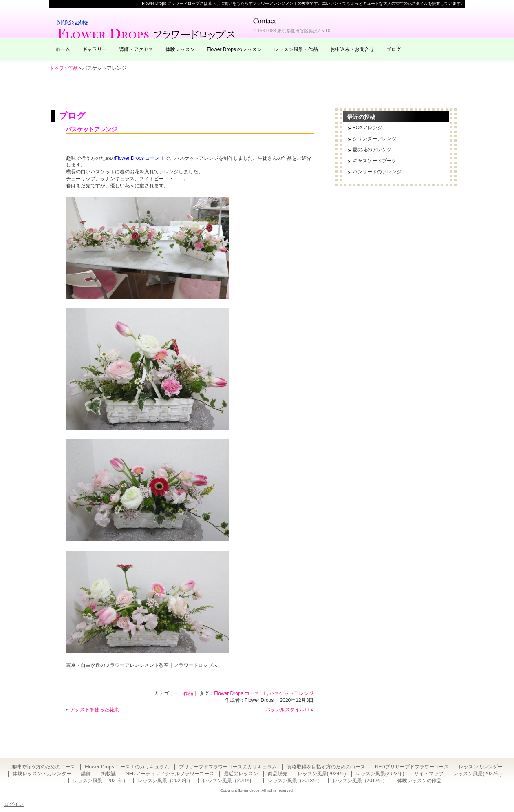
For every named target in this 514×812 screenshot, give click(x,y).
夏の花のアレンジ (372, 150)
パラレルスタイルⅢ (287, 710)
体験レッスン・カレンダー (42, 774)
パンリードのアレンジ (377, 172)
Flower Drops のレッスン (235, 49)
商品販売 (278, 774)
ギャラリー (95, 49)
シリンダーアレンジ (375, 139)
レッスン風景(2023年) (380, 774)
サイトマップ (429, 774)
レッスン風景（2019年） (230, 781)
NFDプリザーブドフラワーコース (412, 767)
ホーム (63, 49)
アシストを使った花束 (95, 710)
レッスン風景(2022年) (478, 774)
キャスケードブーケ (375, 161)
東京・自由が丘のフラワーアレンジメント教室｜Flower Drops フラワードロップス (147, 29)
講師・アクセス (136, 49)
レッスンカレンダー (481, 767)
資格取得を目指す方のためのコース (326, 767)
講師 (86, 774)
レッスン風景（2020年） (165, 781)
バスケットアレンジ (91, 129)
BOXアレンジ (367, 128)
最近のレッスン (241, 774)
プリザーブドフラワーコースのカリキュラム (228, 767)
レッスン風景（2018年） (295, 781)
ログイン (14, 804)
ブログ (394, 49)
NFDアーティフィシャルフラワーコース (170, 774)
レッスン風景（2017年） (360, 781)
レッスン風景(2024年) (322, 774)
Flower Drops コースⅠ (140, 158)
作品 (188, 693)
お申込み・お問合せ (352, 49)
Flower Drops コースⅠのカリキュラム (127, 767)
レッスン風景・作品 (296, 49)
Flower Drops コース (237, 693)
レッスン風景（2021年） (100, 781)
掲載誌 (108, 774)
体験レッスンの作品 (419, 781)
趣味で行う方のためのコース (43, 767)
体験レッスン (180, 49)
